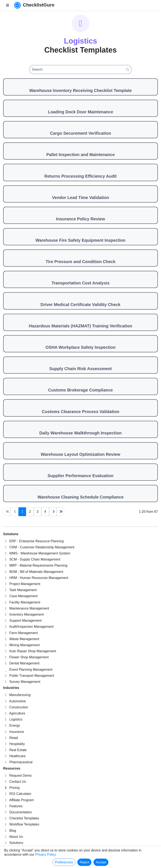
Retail (10, 738)
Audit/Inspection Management (28, 627)
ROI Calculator (17, 794)
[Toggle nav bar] (8, 5)
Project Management (22, 584)
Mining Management (21, 645)
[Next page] (53, 512)
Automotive (15, 701)
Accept (101, 862)
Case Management (20, 596)
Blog (10, 831)
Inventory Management (23, 614)
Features (13, 806)
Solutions (11, 534)
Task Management (20, 590)
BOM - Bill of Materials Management (33, 572)
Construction (16, 707)
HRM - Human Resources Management (36, 578)
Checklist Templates (21, 818)
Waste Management (21, 639)
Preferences (64, 862)
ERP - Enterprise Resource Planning (33, 541)
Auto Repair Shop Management (30, 651)
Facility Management (22, 602)
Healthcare (14, 756)
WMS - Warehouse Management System (37, 553)
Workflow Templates (21, 824)
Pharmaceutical (18, 762)
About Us (13, 837)
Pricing (11, 788)
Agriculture (14, 713)
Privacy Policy (46, 854)
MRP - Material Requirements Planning (35, 565)
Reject (84, 862)
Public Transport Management (29, 676)
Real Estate (15, 750)
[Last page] (60, 512)
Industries (11, 688)
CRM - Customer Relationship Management (39, 547)
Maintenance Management (26, 608)
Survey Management (22, 682)
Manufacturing (17, 695)
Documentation (18, 812)
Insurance (14, 732)
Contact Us (15, 782)
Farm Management (20, 633)
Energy (12, 725)
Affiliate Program (19, 800)
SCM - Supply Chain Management (32, 559)
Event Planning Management (28, 670)
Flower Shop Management (26, 657)
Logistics (13, 719)
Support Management (22, 621)
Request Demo (17, 776)
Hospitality (14, 744)
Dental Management (21, 663)
